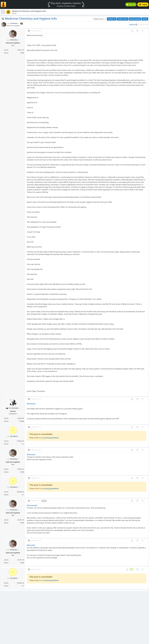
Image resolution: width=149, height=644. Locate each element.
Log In (143, 4)
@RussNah (31, 545)
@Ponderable (32, 505)
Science (132, 25)
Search (145, 19)
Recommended (135, 19)
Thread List (112, 19)
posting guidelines (51, 438)
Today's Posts (123, 19)
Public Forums (98, 19)
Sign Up (131, 4)
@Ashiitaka (31, 404)
